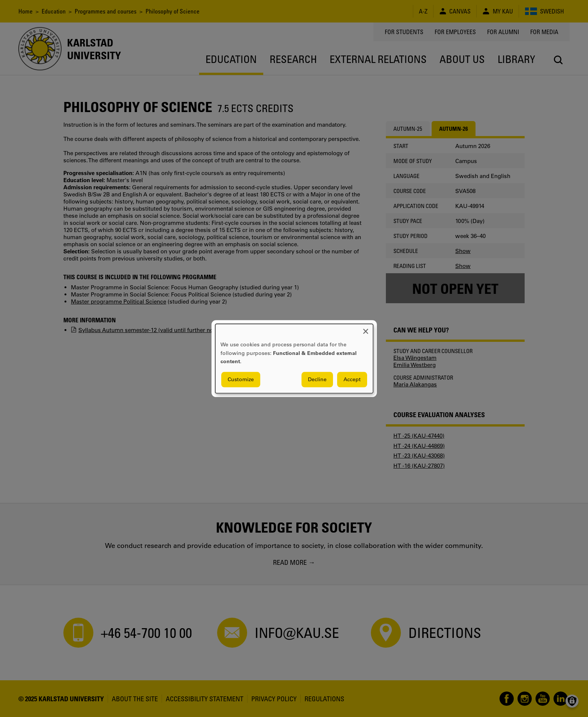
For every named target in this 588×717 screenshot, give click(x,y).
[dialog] (294, 358)
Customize (241, 379)
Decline (317, 379)
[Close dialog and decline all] (366, 329)
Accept (352, 379)
